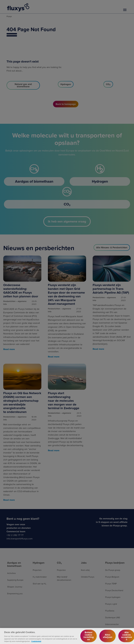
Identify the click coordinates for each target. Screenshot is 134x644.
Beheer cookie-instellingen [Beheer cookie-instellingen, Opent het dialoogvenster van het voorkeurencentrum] (89, 638)
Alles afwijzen (108, 638)
